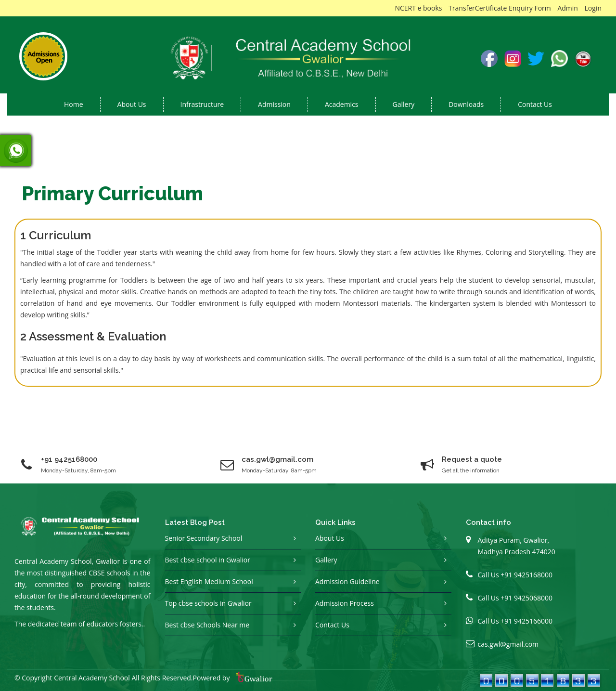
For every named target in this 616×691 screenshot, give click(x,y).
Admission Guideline (347, 581)
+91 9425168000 (69, 459)
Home (74, 104)
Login (593, 8)
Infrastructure (202, 104)
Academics (342, 104)
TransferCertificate (478, 8)
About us (132, 104)
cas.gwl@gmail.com (508, 644)
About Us (330, 538)
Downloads (466, 104)
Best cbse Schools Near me (207, 625)
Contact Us (535, 104)
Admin (568, 8)
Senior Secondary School (204, 538)
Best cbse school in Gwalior (208, 560)
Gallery (404, 104)
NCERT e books (418, 8)
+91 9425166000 (526, 621)
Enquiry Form (530, 8)
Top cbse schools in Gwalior (208, 603)
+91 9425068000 (526, 598)
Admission (274, 104)
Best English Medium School (209, 581)
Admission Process (345, 603)
